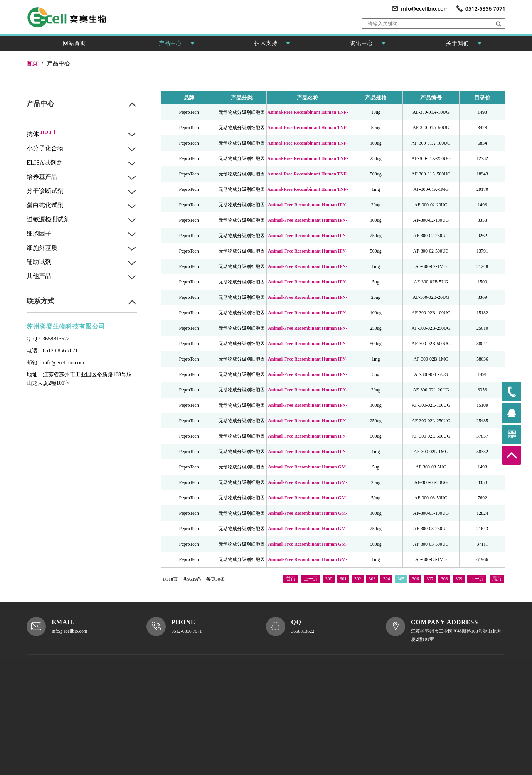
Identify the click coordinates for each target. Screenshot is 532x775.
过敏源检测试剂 (48, 219)
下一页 (477, 578)
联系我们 (227, 730)
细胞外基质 (42, 248)
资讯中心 (368, 46)
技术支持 (272, 46)
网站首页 (74, 43)
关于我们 (464, 46)
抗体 (42, 134)
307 (430, 578)
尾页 (497, 578)
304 (387, 578)
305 (401, 578)
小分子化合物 (45, 148)
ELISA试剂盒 (45, 163)
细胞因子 (39, 233)
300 (329, 578)
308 (444, 578)
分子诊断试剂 (45, 191)
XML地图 (185, 741)
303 (372, 578)
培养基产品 (42, 177)
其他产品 (39, 276)
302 (358, 578)
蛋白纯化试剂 (45, 205)
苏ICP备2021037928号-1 (69, 728)
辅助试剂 (39, 262)
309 (459, 578)
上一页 (311, 578)
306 (416, 578)
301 (343, 578)
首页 (291, 578)
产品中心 (177, 46)
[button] (498, 24)
